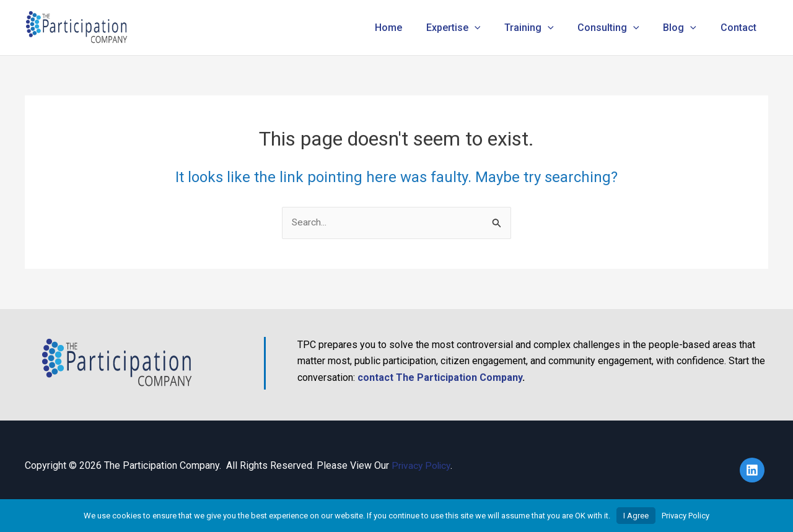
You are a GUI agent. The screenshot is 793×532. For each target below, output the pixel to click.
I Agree (636, 516)
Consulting (619, 28)
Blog (686, 28)
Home (411, 28)
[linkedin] (754, 470)
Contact (740, 28)
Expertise (472, 28)
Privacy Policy (422, 465)
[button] (493, 28)
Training (543, 28)
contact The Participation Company (440, 377)
